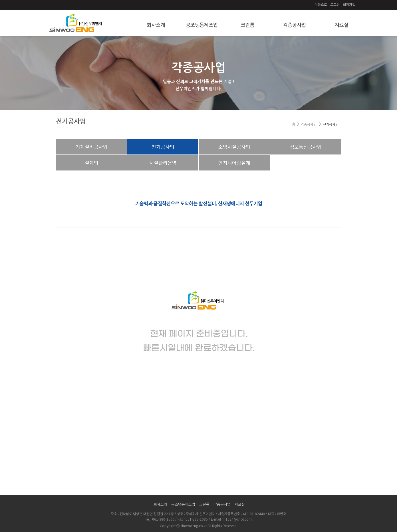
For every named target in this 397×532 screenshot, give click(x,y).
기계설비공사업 (92, 147)
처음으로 (321, 5)
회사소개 (156, 25)
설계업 (92, 163)
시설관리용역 (163, 163)
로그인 (335, 5)
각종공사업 (295, 25)
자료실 (342, 25)
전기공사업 (163, 147)
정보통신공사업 (306, 147)
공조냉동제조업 (202, 25)
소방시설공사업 (234, 147)
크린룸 (247, 25)
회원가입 (349, 5)
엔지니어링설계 (234, 163)
